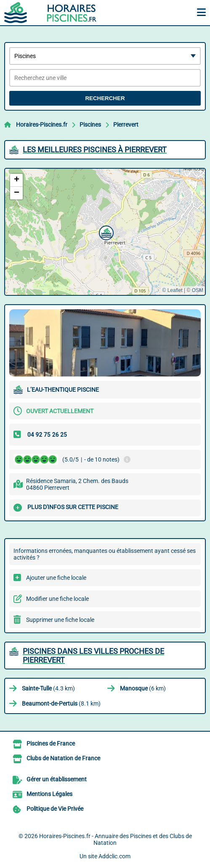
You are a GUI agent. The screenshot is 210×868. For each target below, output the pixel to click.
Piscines (90, 125)
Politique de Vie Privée (55, 809)
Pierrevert (126, 125)
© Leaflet (172, 290)
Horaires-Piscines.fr (42, 125)
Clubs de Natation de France (63, 758)
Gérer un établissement (57, 779)
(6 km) (143, 688)
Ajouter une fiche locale (56, 578)
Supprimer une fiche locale (60, 620)
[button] (105, 232)
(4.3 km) (48, 688)
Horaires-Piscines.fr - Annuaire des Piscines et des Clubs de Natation (116, 839)
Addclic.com (114, 856)
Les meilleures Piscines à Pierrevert (95, 150)
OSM (198, 290)
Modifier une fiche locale (57, 599)
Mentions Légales (49, 794)
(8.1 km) (61, 703)
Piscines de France (51, 743)
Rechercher (105, 98)
